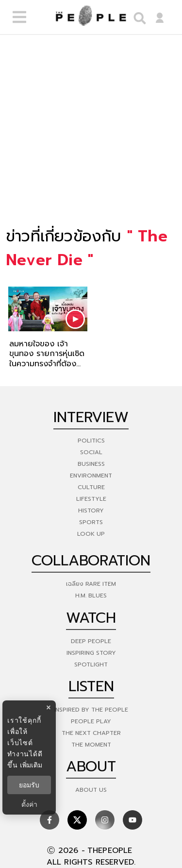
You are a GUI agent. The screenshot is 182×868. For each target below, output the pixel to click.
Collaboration (91, 561)
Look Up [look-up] (91, 534)
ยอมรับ (29, 785)
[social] (50, 820)
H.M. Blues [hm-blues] (91, 596)
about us (91, 790)
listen (91, 686)
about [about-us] (91, 766)
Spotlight (91, 664)
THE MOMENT (91, 745)
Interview (91, 417)
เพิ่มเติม (31, 765)
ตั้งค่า (29, 804)
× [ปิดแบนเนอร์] (48, 707)
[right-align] (137, 17)
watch (91, 618)
